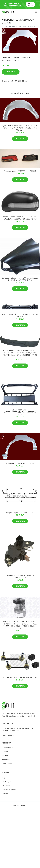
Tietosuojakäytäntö (9, 790)
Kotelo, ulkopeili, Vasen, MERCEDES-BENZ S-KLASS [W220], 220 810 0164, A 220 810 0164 (20, 218)
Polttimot (5, 756)
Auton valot (6, 752)
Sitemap (5, 794)
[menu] (36, 12)
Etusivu (4, 26)
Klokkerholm (25, 57)
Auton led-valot (7, 748)
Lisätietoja (11, 72)
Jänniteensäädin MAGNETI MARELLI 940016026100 (20, 576)
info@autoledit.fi (8, 735)
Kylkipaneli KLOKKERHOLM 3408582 (20, 463)
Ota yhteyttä (6, 782)
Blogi (4, 778)
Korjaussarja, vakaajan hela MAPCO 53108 (20, 677)
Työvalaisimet (7, 764)
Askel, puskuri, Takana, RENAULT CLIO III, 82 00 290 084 (20, 315)
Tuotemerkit (16, 57)
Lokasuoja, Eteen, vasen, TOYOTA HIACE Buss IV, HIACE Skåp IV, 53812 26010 (20, 279)
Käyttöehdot (6, 786)
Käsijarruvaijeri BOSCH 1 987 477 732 (20, 513)
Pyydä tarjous (30, 4)
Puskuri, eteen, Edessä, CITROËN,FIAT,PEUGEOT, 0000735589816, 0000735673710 (20, 412)
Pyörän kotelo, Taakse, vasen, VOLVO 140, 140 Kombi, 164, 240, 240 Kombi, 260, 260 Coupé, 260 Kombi (20, 128)
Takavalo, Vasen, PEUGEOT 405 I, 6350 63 (20, 171)
